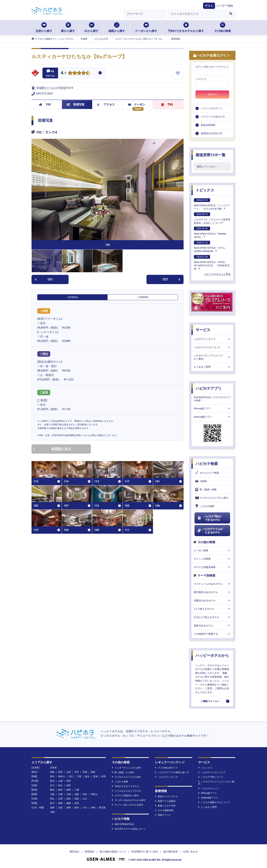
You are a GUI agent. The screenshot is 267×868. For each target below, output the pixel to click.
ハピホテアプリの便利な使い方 (172, 772)
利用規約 (89, 852)
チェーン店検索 (212, 559)
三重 (77, 790)
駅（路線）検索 (206, 490)
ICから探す (91, 27)
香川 (52, 803)
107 (171, 279)
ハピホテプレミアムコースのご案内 (212, 357)
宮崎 (93, 808)
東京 (52, 776)
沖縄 (52, 812)
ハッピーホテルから (212, 655)
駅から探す (68, 27)
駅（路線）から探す (123, 772)
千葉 (79, 776)
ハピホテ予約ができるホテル (209, 518)
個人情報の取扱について (113, 852)
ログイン (212, 94)
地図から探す (117, 27)
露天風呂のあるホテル (212, 592)
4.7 (63, 73)
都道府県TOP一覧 (211, 155)
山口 (85, 799)
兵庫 (60, 794)
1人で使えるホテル (212, 609)
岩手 (77, 772)
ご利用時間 (143, 297)
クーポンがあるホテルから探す (129, 800)
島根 (77, 799)
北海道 (53, 768)
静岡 (69, 790)
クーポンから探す (146, 27)
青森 (52, 772)
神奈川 (62, 776)
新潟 (52, 781)
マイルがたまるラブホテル (127, 791)
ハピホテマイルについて (212, 347)
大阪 (52, 794)
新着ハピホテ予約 (165, 806)
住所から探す (44, 27)
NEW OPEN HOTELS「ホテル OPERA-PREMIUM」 (210, 247)
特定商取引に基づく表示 (145, 852)
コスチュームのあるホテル (212, 584)
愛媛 (69, 803)
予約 (167, 105)
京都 (69, 794)
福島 (93, 772)
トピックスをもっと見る (217, 274)
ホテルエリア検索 (207, 473)
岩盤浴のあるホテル (212, 601)
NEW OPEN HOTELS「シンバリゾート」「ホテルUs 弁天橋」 (212, 204)
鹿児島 (102, 808)
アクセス (106, 105)
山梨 (60, 781)
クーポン (137, 105)
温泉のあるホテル (212, 626)
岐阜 (60, 790)
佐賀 (60, 808)
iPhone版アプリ (212, 409)
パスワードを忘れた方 (213, 117)
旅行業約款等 (171, 852)
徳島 (60, 803)
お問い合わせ (190, 852)
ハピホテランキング (212, 339)
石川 (52, 785)
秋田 (60, 772)
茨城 (95, 776)
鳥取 (69, 799)
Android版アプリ (212, 417)
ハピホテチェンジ (209, 789)
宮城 (85, 772)
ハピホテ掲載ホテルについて (214, 802)
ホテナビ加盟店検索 (212, 567)
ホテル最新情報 (164, 810)
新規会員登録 (208, 125)
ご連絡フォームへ (210, 701)
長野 (69, 781)
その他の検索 (222, 27)
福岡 (52, 808)
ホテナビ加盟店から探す (125, 796)
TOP (45, 105)
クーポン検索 (212, 550)
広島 (60, 799)
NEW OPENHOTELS (123, 824)
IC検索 (201, 481)
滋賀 (77, 794)
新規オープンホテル (166, 796)
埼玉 (71, 776)
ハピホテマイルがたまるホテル (210, 531)
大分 (85, 808)
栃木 (87, 776)
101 (44, 279)
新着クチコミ (163, 815)
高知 (77, 803)
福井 (69, 785)
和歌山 (94, 794)
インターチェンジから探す (127, 768)
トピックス (205, 190)
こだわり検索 (205, 506)
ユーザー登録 (225, 6)
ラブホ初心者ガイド (166, 768)
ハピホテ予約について (211, 777)
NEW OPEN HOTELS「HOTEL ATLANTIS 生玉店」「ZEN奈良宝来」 (212, 263)
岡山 (52, 799)
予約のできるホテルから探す (186, 27)
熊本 (77, 808)
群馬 (103, 776)
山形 (69, 772)
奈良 (85, 794)
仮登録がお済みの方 (212, 133)
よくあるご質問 (212, 367)
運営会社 (74, 852)
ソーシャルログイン (212, 108)
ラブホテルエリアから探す (212, 498)
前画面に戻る (52, 449)
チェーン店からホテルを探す (128, 805)
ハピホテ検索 (207, 464)
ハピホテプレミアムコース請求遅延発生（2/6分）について (212, 218)
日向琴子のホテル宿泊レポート (129, 829)
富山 (60, 785)
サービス (203, 330)
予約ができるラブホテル (125, 786)
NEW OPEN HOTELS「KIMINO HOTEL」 (210, 233)
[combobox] (197, 14)
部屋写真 (76, 105)
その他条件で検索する (212, 634)
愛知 (52, 790)
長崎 (69, 808)
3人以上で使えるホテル (212, 617)
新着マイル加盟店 (165, 801)
